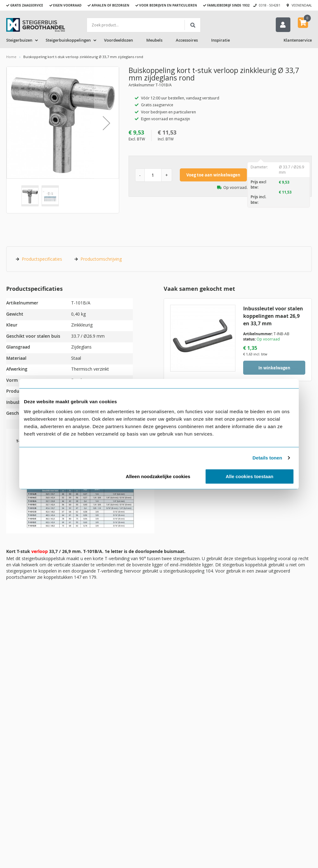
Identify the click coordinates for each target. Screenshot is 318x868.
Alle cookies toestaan (250, 476)
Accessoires (187, 41)
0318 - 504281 (270, 5)
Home (11, 58)
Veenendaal (302, 5)
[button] (107, 124)
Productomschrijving (101, 260)
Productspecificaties (42, 260)
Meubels (154, 41)
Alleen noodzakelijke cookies (158, 476)
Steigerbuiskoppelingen (68, 41)
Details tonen (267, 458)
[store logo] (36, 25)
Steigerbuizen (19, 41)
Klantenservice (298, 41)
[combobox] (144, 25)
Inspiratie (220, 41)
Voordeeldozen (118, 41)
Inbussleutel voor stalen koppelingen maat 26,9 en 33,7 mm (273, 317)
